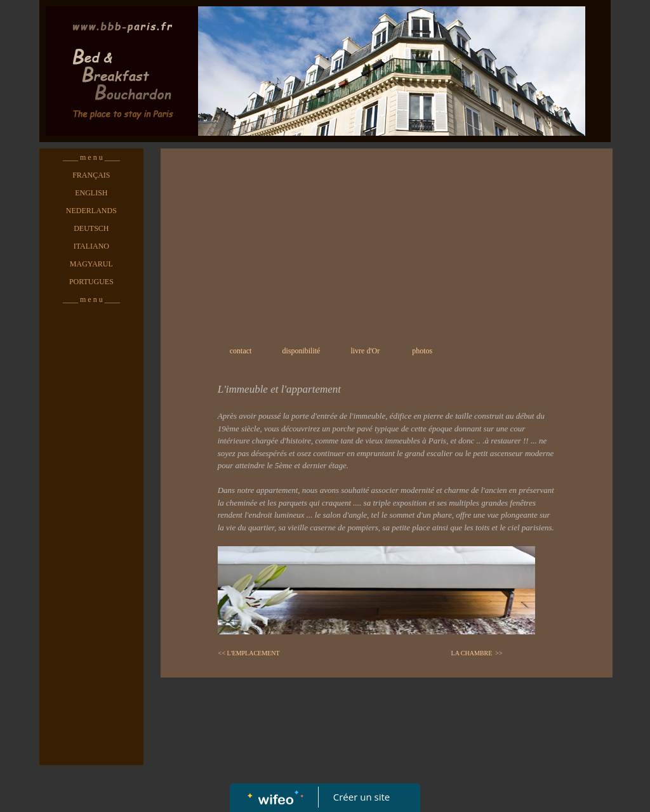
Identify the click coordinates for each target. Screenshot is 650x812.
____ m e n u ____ (91, 157)
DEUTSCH (91, 228)
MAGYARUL (91, 264)
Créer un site (361, 797)
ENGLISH (91, 193)
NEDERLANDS (91, 211)
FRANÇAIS (91, 175)
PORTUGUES (91, 282)
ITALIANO (91, 246)
